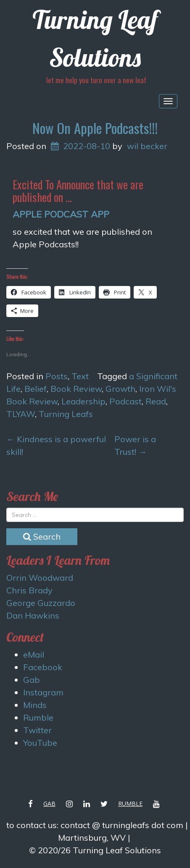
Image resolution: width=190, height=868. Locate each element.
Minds (35, 705)
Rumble (38, 717)
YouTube (40, 743)
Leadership (83, 401)
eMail (34, 654)
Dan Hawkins (33, 615)
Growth (120, 389)
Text (80, 376)
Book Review (76, 389)
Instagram (43, 692)
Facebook (43, 667)
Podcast (125, 401)
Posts (57, 376)
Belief (36, 389)
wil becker (147, 146)
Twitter (37, 730)
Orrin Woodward (40, 578)
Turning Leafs (66, 414)
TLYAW (21, 414)
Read (156, 401)
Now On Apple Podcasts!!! (95, 128)
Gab (32, 680)
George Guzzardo (41, 603)
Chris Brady (29, 590)
